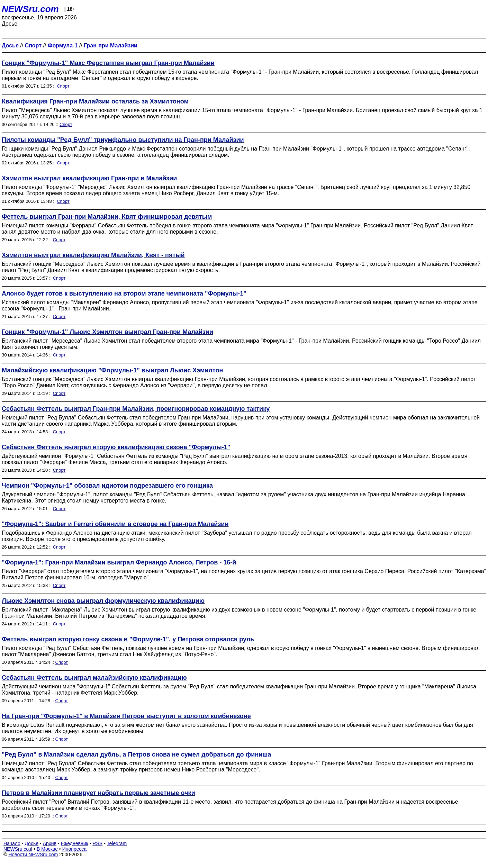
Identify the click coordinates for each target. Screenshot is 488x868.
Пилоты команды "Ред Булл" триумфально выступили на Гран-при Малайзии (123, 140)
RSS (97, 843)
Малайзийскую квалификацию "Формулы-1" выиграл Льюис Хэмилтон (112, 370)
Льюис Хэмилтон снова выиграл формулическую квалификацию (103, 601)
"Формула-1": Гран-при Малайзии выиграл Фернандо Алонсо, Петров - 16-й (119, 562)
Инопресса (75, 849)
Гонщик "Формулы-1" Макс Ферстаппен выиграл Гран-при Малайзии (108, 63)
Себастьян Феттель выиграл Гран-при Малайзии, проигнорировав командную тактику (136, 409)
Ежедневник (75, 843)
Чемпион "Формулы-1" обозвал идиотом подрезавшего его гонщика (107, 486)
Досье (31, 843)
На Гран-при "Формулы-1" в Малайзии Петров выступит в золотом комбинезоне (126, 716)
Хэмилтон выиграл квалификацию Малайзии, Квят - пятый (93, 255)
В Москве (47, 849)
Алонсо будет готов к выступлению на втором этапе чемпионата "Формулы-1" (124, 293)
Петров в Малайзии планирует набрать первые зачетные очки (98, 793)
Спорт (63, 86)
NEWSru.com (30, 9)
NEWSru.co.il (18, 849)
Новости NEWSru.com (33, 855)
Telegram (117, 843)
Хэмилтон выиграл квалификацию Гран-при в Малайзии (89, 178)
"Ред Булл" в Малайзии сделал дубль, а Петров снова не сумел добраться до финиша (136, 754)
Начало (12, 843)
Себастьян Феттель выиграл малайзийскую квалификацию (94, 678)
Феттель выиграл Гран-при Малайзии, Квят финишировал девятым (107, 217)
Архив (50, 843)
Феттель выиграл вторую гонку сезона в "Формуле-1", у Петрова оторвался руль (128, 639)
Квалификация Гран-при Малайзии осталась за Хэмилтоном (95, 101)
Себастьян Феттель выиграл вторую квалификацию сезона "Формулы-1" (116, 447)
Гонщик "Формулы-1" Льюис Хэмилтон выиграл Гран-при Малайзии (107, 332)
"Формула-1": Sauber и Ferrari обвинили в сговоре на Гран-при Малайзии (115, 524)
